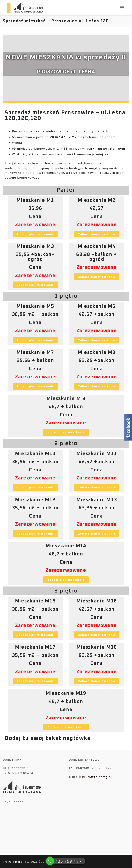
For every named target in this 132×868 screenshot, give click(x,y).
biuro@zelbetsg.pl (97, 777)
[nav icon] (122, 8)
